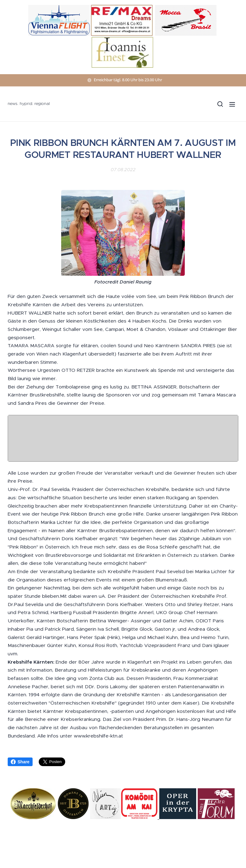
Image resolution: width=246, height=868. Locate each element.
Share (20, 762)
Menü (232, 104)
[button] (220, 104)
